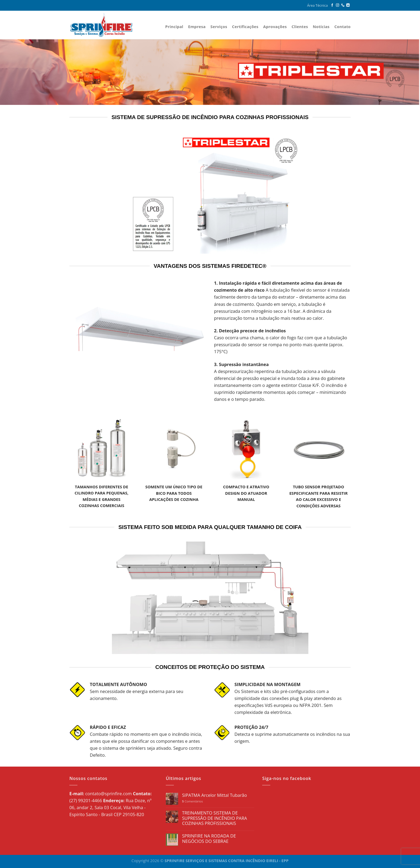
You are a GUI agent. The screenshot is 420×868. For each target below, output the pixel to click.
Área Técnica (318, 5)
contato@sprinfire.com (108, 794)
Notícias (321, 26)
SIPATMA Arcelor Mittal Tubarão (215, 795)
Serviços (219, 26)
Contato (342, 26)
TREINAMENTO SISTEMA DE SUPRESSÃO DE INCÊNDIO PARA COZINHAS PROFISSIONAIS (215, 818)
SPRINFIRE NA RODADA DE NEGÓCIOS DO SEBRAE (209, 839)
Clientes (300, 26)
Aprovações (275, 26)
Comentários (193, 801)
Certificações (245, 26)
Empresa (197, 26)
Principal (174, 26)
